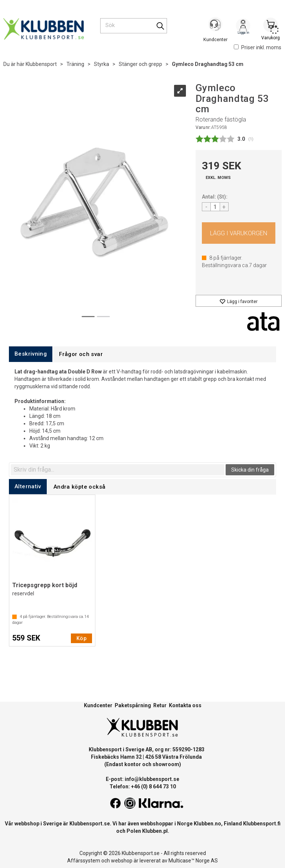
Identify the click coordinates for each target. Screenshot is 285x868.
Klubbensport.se (90, 824)
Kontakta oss (185, 705)
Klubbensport (41, 64)
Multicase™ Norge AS (193, 861)
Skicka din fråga (250, 470)
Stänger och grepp (140, 64)
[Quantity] (215, 207)
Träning (75, 64)
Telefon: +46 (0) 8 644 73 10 (143, 786)
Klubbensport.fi (262, 824)
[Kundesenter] (216, 26)
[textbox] (118, 470)
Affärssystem (84, 861)
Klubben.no (207, 824)
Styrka (101, 64)
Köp (239, 233)
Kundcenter (98, 705)
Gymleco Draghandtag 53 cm (208, 64)
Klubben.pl (155, 831)
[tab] (31, 354)
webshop (122, 861)
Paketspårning (133, 705)
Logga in (243, 26)
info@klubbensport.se (152, 779)
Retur (160, 705)
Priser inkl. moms (258, 47)
